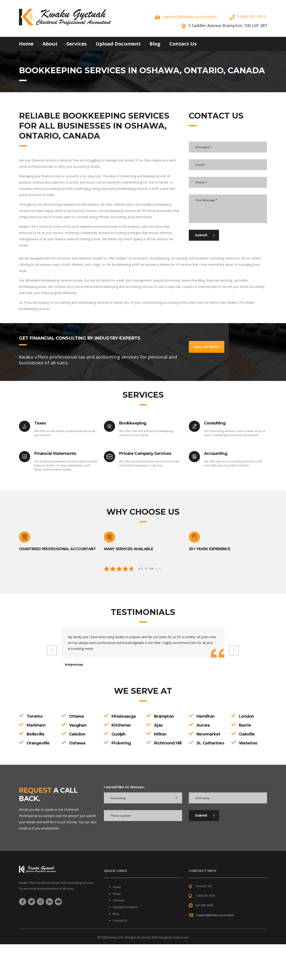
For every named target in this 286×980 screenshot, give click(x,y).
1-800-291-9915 (252, 17)
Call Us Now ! (207, 347)
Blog (155, 44)
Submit (205, 235)
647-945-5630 (204, 905)
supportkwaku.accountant (190, 17)
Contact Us (183, 44)
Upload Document (118, 44)
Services (77, 44)
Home (26, 44)
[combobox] (143, 798)
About (50, 44)
